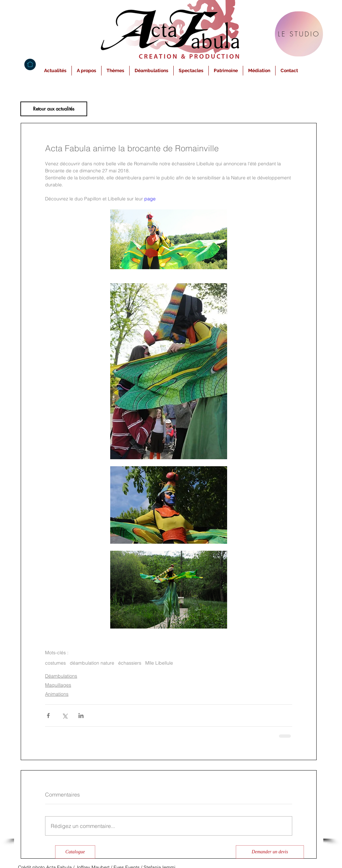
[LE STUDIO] (299, 34)
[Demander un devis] (270, 852)
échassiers (130, 663)
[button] (87, 71)
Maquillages (58, 685)
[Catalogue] (75, 852)
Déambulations (61, 676)
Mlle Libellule (159, 663)
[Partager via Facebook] (48, 716)
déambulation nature (92, 663)
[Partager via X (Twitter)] (65, 716)
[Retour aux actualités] (54, 109)
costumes (55, 663)
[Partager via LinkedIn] (81, 716)
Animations (57, 694)
